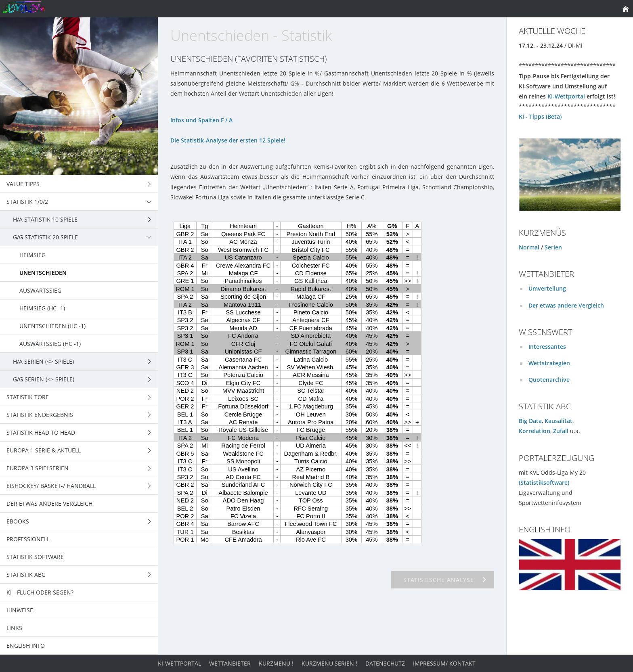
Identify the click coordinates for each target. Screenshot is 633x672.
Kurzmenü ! (276, 663)
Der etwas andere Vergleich (566, 305)
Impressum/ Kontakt (444, 663)
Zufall (561, 431)
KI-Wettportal (566, 96)
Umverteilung (547, 288)
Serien (553, 247)
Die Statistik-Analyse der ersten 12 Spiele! (228, 140)
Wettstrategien (549, 363)
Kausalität (559, 421)
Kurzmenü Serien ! (329, 663)
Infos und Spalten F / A (201, 120)
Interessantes (547, 346)
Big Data (530, 421)
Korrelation (534, 431)
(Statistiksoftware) (544, 483)
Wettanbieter (230, 663)
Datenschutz (385, 663)
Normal (529, 247)
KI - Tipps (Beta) (540, 116)
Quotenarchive (549, 380)
